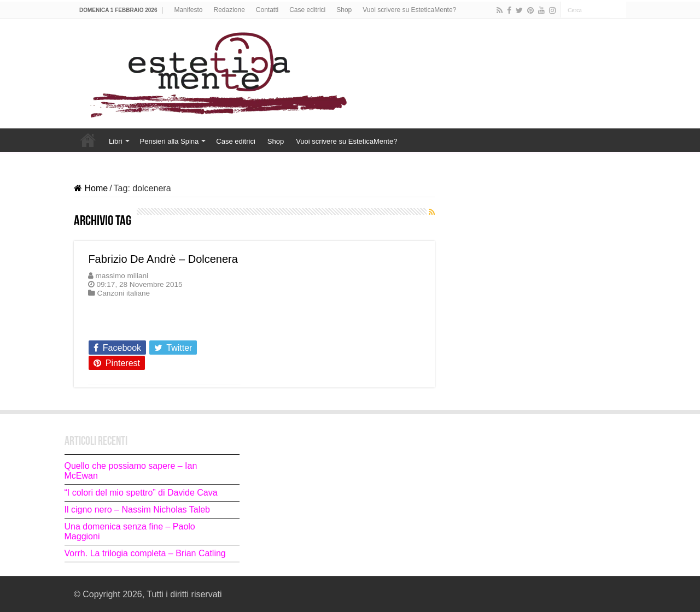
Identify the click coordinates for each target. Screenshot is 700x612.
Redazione (229, 10)
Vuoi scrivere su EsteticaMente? (409, 10)
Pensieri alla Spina (170, 141)
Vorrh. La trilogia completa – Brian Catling (145, 553)
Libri (116, 141)
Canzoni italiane (123, 293)
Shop (344, 10)
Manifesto (188, 10)
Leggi (102, 328)
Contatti (267, 10)
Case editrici (307, 10)
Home (88, 140)
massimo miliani (122, 276)
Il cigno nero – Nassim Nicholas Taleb (138, 510)
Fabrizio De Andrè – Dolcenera (163, 259)
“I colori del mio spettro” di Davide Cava (141, 493)
